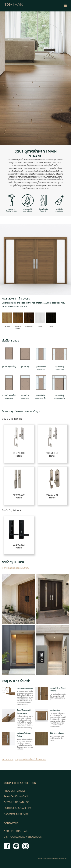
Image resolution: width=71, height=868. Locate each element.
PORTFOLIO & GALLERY (17, 808)
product (8, 760)
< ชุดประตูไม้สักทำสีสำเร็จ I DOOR (31, 760)
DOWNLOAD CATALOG (17, 802)
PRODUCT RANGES (14, 791)
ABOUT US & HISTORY (16, 814)
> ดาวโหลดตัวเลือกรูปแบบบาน (16, 568)
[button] (65, 6)
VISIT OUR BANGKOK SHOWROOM (23, 837)
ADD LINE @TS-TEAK (16, 831)
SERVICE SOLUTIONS (16, 797)
